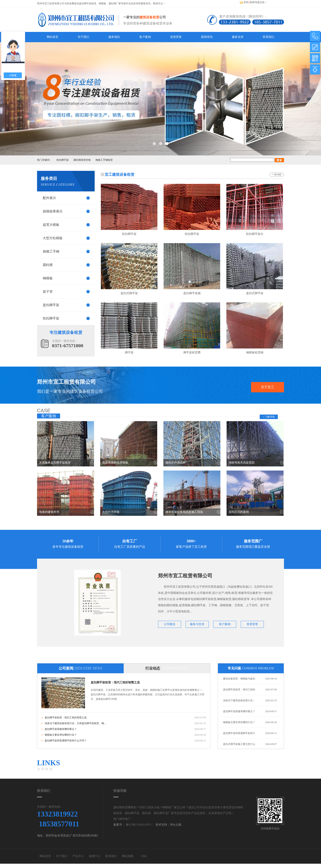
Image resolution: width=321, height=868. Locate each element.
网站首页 (52, 37)
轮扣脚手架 (63, 160)
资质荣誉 (176, 37)
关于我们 (83, 37)
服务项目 (114, 37)
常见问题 (251, 668)
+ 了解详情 (269, 417)
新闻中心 (95, 856)
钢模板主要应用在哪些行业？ (61, 735)
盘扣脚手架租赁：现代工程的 (239, 690)
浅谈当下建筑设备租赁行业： (239, 700)
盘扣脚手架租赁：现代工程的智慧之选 (115, 682)
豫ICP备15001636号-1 (139, 825)
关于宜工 (267, 387)
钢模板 (102, 3)
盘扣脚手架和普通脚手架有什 (239, 733)
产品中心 (78, 856)
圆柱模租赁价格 (82, 160)
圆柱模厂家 (115, 3)
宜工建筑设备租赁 (120, 175)
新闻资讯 (207, 37)
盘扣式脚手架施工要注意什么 (239, 744)
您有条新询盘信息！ (253, 2)
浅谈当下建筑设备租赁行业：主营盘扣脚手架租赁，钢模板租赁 (76, 723)
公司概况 (170, 624)
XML (144, 856)
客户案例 (145, 37)
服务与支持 (197, 624)
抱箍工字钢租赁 (104, 160)
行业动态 (167, 668)
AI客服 (13, 75)
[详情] (114, 699)
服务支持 (238, 37)
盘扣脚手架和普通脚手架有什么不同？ (66, 741)
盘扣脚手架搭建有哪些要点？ (61, 729)
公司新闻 (80, 668)
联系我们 (269, 37)
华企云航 (176, 825)
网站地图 (128, 856)
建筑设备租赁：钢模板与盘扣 (239, 679)
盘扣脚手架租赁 (88, 3)
